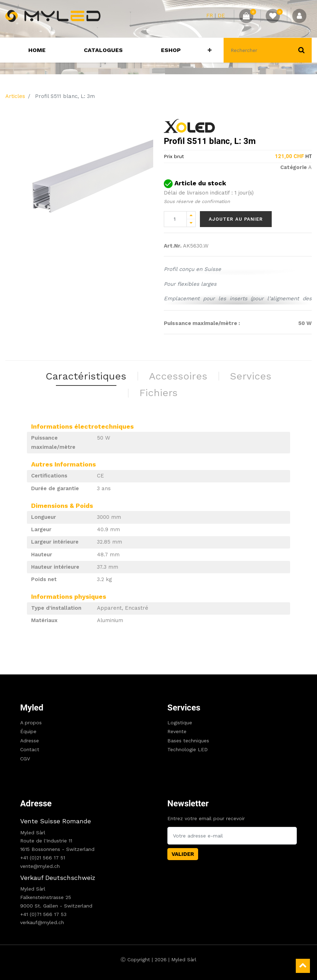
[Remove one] (191, 223)
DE (221, 16)
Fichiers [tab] (158, 393)
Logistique (180, 723)
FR (210, 16)
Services (184, 708)
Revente (177, 731)
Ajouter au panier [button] (236, 219)
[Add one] (191, 215)
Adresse (30, 741)
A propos (31, 723)
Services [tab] (251, 376)
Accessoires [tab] (178, 376)
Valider (183, 854)
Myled (32, 708)
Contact (30, 749)
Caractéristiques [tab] (86, 376)
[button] (210, 50)
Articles (15, 96)
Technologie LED (188, 749)
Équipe (28, 731)
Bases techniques (188, 741)
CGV (25, 759)
